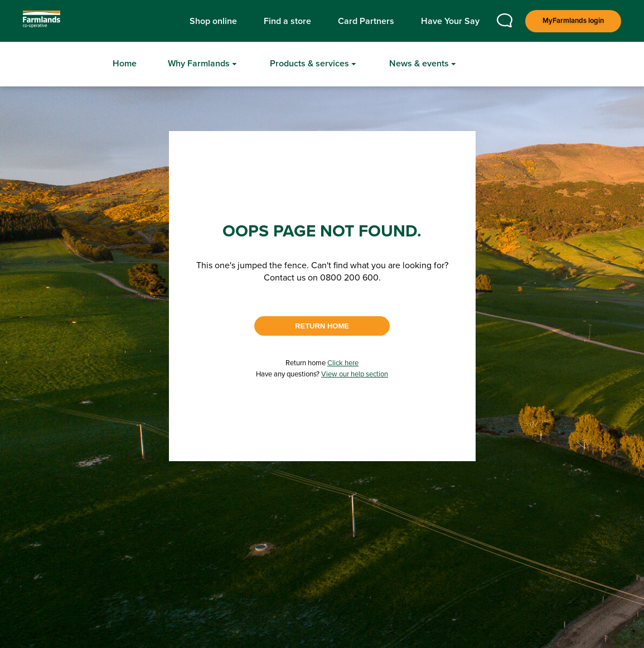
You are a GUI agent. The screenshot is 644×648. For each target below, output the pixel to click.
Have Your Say (450, 21)
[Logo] (55, 21)
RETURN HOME (322, 326)
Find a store (287, 21)
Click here (343, 363)
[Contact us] (505, 25)
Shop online (213, 21)
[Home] (125, 64)
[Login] (573, 21)
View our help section (355, 374)
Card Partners (366, 21)
